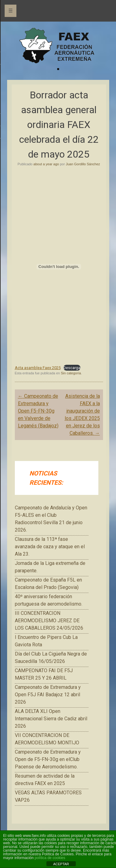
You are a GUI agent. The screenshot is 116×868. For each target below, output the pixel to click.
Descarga (72, 368)
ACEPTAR (61, 864)
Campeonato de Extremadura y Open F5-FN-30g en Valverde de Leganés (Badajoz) (38, 411)
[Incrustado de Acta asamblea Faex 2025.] (59, 267)
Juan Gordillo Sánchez (83, 164)
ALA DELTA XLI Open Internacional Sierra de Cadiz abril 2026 (51, 719)
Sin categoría (71, 373)
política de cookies (50, 858)
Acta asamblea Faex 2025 (38, 368)
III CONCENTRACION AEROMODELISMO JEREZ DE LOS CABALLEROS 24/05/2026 (49, 621)
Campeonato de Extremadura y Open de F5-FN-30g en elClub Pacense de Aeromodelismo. (48, 759)
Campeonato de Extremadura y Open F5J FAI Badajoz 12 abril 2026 (48, 695)
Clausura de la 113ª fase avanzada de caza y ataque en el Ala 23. (50, 547)
